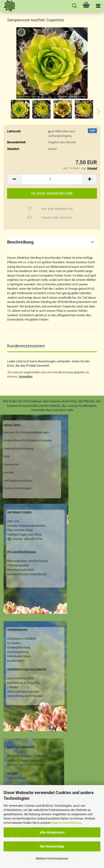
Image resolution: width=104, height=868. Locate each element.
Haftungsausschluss (18, 481)
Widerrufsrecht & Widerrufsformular (28, 440)
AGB (7, 457)
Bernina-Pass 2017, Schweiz (26, 765)
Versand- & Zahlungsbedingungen (26, 432)
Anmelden (25, 376)
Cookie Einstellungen (18, 488)
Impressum (11, 464)
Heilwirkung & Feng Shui (23, 683)
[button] (97, 112)
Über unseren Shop (20, 530)
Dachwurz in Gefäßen (22, 639)
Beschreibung (20, 242)
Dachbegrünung (18, 652)
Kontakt (9, 472)
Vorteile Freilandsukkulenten (26, 526)
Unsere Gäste (16, 778)
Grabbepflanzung (19, 647)
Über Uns (13, 521)
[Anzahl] (52, 179)
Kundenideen (16, 661)
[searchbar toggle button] (74, 6)
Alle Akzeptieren (52, 832)
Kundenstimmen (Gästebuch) (27, 574)
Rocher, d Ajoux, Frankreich (25, 760)
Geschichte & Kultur (20, 678)
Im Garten (14, 643)
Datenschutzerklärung (66, 823)
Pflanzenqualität (18, 565)
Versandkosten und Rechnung (27, 561)
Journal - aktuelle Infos (27, 539)
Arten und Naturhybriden (23, 692)
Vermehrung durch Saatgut (25, 696)
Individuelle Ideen (19, 656)
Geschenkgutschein (21, 570)
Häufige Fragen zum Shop (24, 535)
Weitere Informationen (52, 858)
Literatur (13, 687)
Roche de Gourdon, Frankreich (27, 756)
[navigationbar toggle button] (98, 6)
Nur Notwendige (52, 846)
